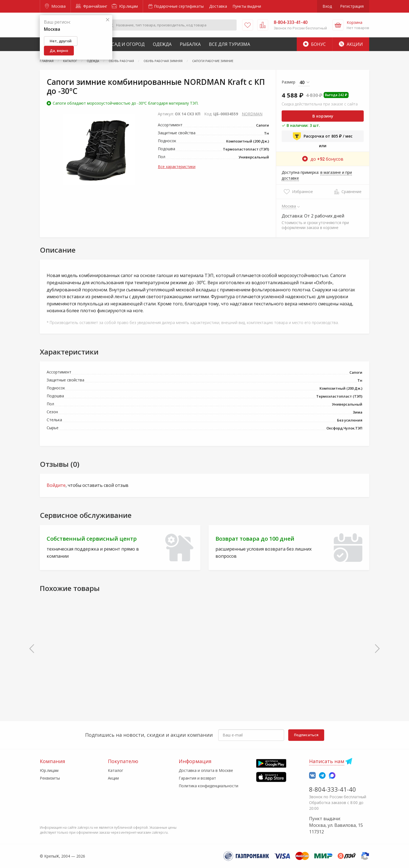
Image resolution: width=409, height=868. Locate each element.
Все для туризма (229, 44)
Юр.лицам (125, 6)
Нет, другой (61, 41)
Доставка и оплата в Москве (206, 770)
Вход (327, 6)
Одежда (162, 44)
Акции (351, 44)
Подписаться (306, 735)
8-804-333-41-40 (333, 789)
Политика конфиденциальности (208, 786)
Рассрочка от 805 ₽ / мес (323, 136)
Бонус (314, 44)
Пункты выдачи (247, 6)
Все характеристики (177, 167)
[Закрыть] (108, 20)
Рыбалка (190, 44)
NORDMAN (252, 114)
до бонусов (323, 159)
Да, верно (59, 51)
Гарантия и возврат (197, 778)
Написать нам (327, 761)
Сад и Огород (128, 44)
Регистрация (352, 6)
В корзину (323, 116)
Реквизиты (50, 778)
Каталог (116, 770)
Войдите (56, 485)
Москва (55, 6)
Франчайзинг (92, 6)
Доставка (218, 6)
